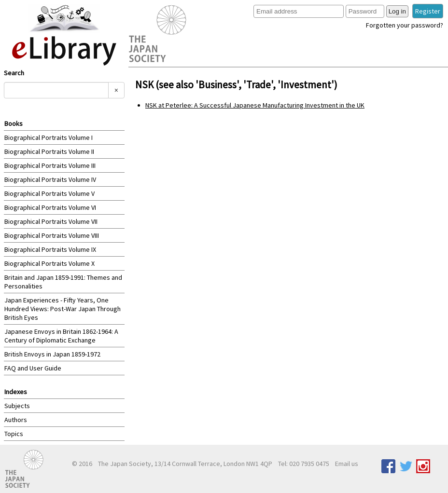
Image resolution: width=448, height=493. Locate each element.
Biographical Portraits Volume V (49, 193)
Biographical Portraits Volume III (50, 165)
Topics (14, 434)
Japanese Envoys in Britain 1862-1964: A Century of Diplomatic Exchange (61, 336)
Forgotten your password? (405, 25)
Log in (397, 11)
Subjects (17, 406)
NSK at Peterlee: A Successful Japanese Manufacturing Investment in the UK (255, 105)
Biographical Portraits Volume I (49, 137)
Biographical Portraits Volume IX (50, 249)
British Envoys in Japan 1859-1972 (52, 354)
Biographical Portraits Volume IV (50, 179)
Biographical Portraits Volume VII (51, 221)
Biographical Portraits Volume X (49, 263)
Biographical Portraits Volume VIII (52, 235)
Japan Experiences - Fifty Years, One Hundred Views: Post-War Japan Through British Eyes (63, 309)
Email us (347, 464)
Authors (16, 420)
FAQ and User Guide (33, 368)
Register (428, 11)
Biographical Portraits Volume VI (50, 207)
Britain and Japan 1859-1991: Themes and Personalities (63, 282)
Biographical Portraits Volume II (49, 151)
